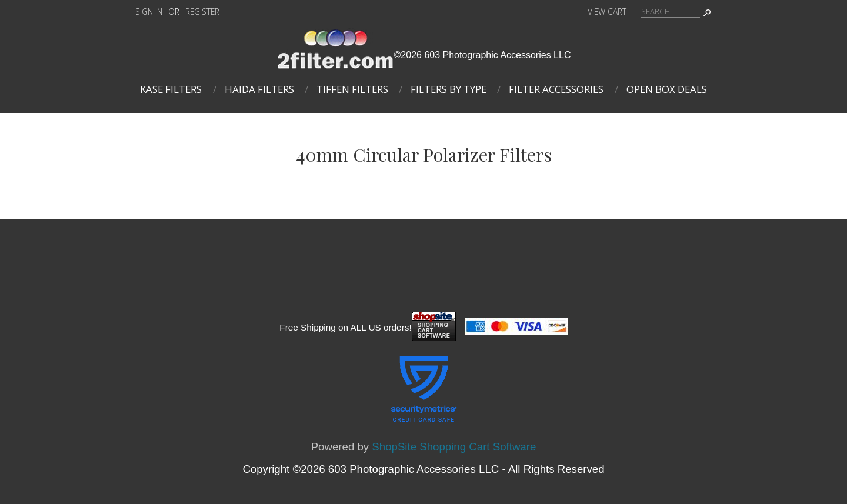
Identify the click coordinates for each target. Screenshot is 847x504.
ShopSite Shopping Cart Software (454, 447)
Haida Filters (259, 89)
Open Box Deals (667, 89)
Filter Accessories (556, 89)
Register (202, 11)
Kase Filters (171, 89)
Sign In (149, 11)
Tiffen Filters (352, 89)
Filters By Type (448, 89)
